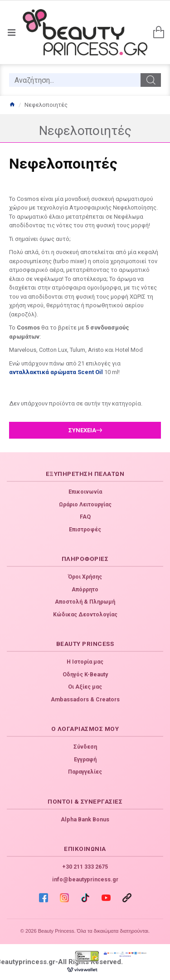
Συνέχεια (82, 430)
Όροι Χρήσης (85, 577)
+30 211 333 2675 (85, 867)
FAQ (85, 517)
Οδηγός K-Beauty (85, 675)
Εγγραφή (85, 760)
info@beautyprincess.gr (85, 880)
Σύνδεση (85, 747)
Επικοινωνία (85, 492)
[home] (12, 105)
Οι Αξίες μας (85, 687)
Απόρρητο (85, 590)
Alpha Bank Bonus (85, 820)
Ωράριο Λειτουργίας (85, 505)
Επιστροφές (85, 530)
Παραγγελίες (85, 772)
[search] (75, 80)
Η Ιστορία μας (85, 662)
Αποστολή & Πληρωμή (85, 602)
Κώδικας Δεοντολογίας (85, 615)
